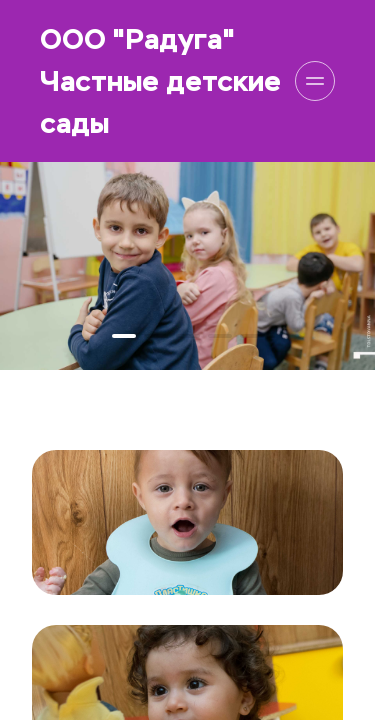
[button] (124, 336)
